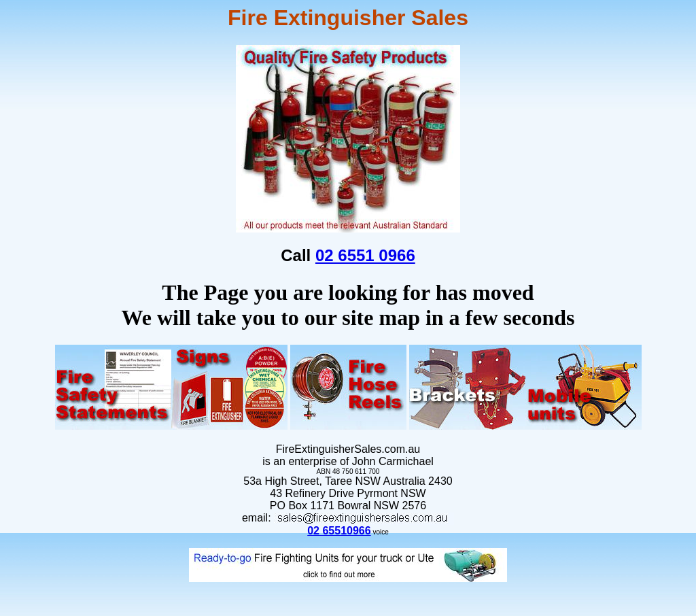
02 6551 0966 (365, 255)
